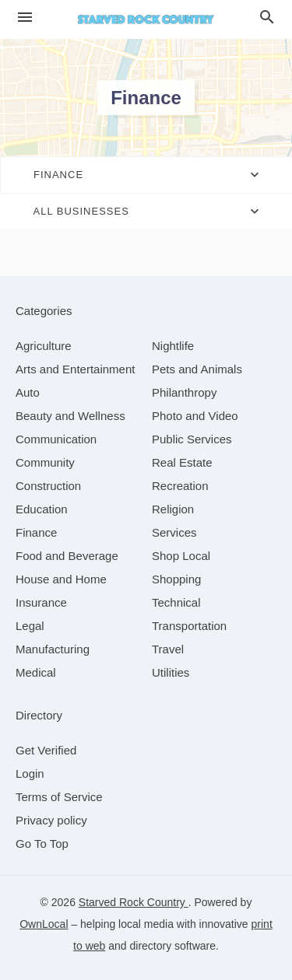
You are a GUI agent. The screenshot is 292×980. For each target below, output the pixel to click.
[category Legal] (30, 626)
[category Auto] (28, 392)
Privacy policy (51, 820)
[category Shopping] (176, 579)
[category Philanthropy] (184, 392)
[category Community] (45, 462)
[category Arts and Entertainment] (75, 369)
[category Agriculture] (44, 346)
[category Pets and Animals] (197, 369)
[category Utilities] (171, 672)
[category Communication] (56, 439)
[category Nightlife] (173, 346)
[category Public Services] (192, 439)
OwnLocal (44, 924)
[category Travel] (168, 649)
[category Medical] (36, 672)
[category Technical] (176, 602)
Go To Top (42, 843)
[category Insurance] (41, 602)
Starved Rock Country (134, 902)
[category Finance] (36, 532)
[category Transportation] (189, 626)
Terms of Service (59, 797)
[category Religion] (173, 509)
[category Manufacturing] (53, 649)
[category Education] (42, 509)
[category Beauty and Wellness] (70, 416)
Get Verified (46, 750)
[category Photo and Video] (195, 416)
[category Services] (174, 532)
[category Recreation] (180, 486)
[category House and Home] (61, 579)
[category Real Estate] (182, 462)
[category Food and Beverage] (67, 556)
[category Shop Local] (181, 556)
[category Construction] (48, 486)
